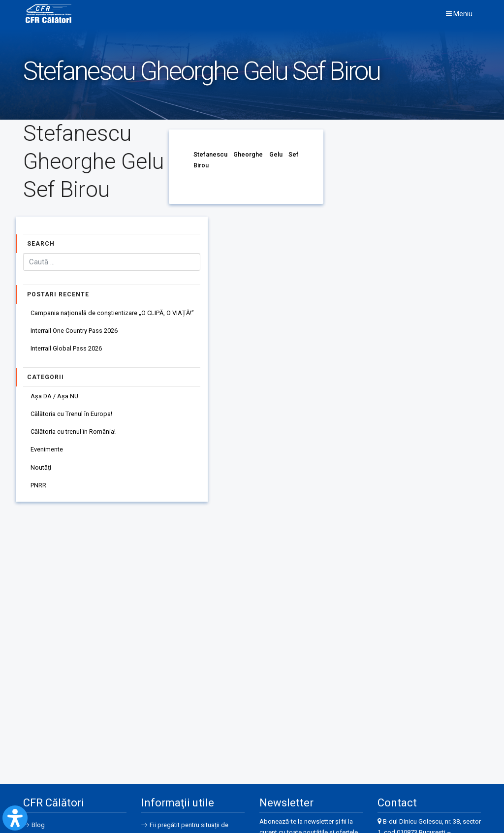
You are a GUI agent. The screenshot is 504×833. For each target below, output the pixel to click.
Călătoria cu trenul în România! (73, 434)
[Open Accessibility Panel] (15, 818)
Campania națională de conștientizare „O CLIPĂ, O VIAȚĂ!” (112, 313)
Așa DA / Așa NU (55, 398)
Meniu (459, 14)
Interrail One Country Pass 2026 (74, 332)
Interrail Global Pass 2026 (66, 350)
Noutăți (41, 471)
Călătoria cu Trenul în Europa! (71, 416)
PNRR (38, 489)
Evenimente (47, 452)
